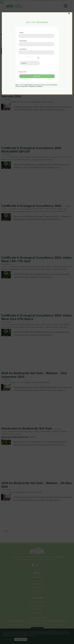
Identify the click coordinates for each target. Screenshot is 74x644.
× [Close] (69, 12)
